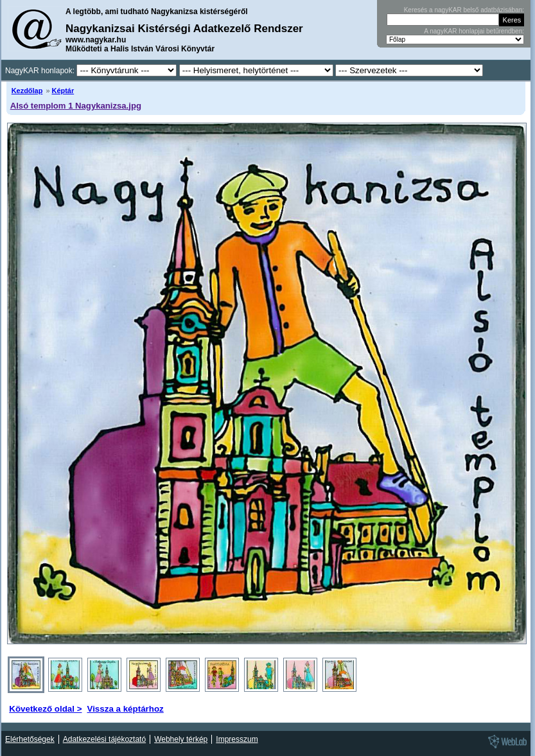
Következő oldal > (45, 709)
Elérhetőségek (30, 739)
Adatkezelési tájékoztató (104, 739)
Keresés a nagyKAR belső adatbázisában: (464, 10)
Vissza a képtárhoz (125, 709)
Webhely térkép (181, 739)
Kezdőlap (27, 91)
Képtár (63, 91)
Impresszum (237, 739)
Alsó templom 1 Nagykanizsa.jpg (76, 106)
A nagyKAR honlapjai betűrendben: (474, 31)
